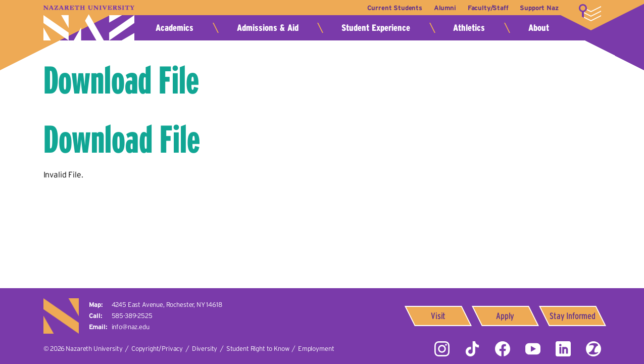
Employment (316, 349)
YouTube (533, 349)
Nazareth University (89, 23)
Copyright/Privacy (157, 349)
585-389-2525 (132, 316)
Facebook (503, 349)
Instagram (442, 349)
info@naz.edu (131, 327)
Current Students (389, 8)
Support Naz (539, 8)
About (539, 28)
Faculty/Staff (486, 8)
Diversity (205, 349)
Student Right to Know (258, 349)
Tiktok (472, 349)
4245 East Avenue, (167, 305)
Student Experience (376, 28)
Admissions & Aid (268, 28)
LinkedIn (563, 349)
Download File (121, 80)
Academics (175, 28)
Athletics (469, 28)
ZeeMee (593, 349)
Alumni (441, 8)
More (590, 13)
